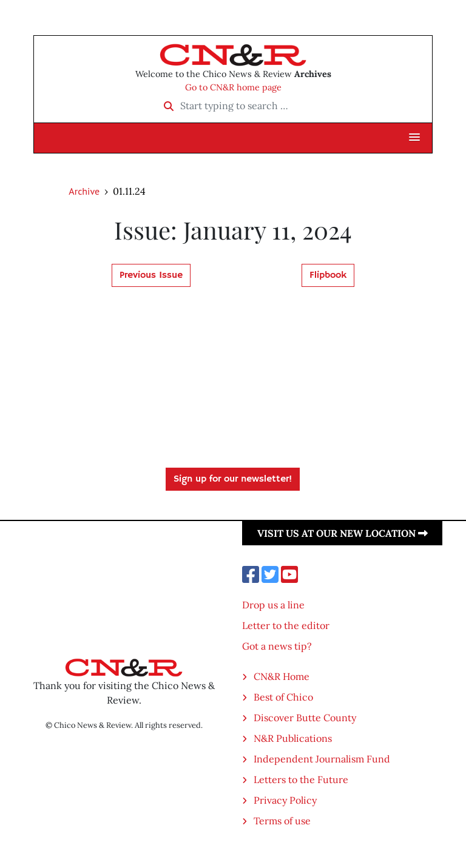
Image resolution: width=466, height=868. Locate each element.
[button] (414, 138)
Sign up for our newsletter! (233, 479)
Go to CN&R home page (233, 87)
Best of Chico (283, 697)
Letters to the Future (301, 779)
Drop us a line (273, 605)
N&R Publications (293, 738)
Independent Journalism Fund (322, 759)
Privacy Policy (285, 800)
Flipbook (328, 275)
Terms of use (282, 821)
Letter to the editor (286, 625)
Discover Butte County (305, 718)
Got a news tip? (277, 646)
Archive (84, 191)
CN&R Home (282, 676)
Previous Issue (151, 275)
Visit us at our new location (343, 533)
